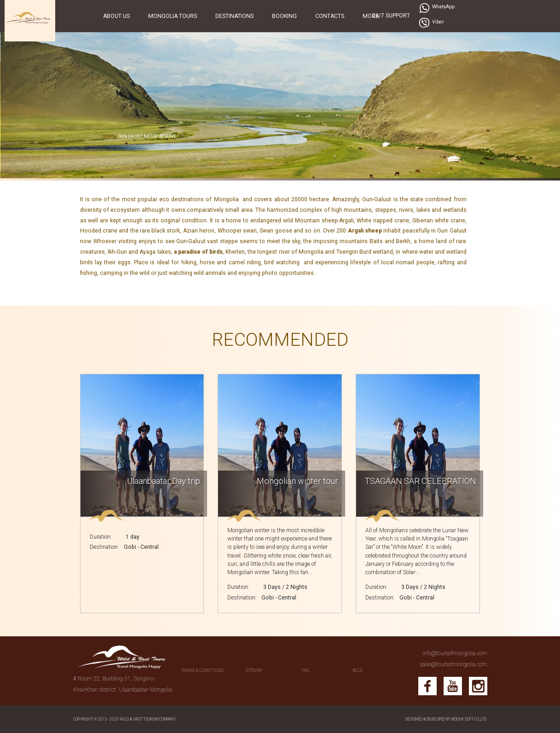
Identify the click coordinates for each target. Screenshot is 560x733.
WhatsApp (443, 7)
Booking (284, 16)
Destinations (234, 16)
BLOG (358, 670)
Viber (438, 22)
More (371, 16)
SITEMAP (254, 670)
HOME (108, 136)
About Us (116, 16)
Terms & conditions (202, 670)
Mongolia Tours (173, 16)
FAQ (306, 670)
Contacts (330, 16)
